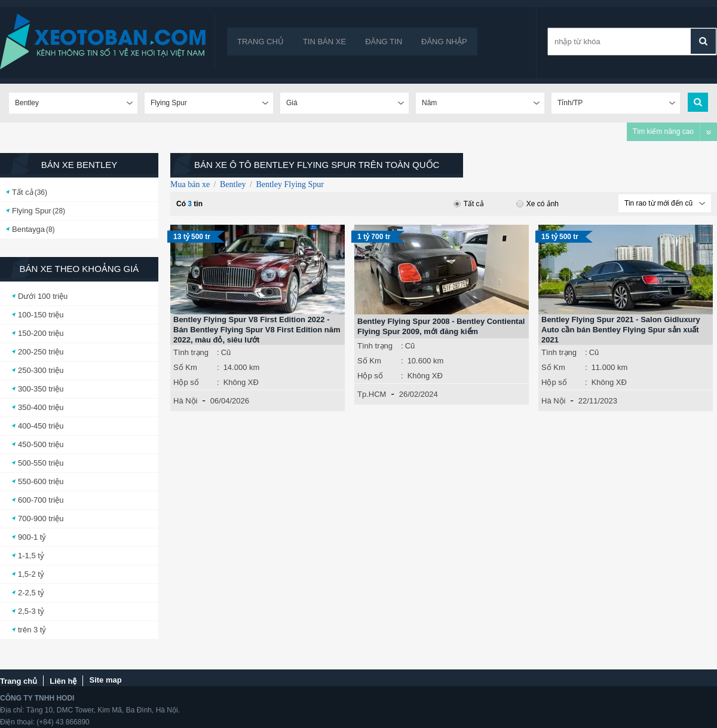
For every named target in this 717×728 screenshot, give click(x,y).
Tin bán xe (324, 42)
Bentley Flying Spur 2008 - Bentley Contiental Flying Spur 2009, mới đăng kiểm (441, 326)
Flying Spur (32, 211)
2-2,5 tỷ (31, 593)
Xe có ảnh (537, 204)
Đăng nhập (444, 42)
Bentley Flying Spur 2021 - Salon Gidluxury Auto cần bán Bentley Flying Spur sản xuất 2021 (621, 330)
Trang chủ (261, 42)
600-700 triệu (41, 500)
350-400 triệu (41, 407)
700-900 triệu (41, 519)
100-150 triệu (41, 315)
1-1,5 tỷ (31, 556)
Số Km (185, 367)
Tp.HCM (372, 394)
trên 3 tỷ (32, 630)
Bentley (233, 184)
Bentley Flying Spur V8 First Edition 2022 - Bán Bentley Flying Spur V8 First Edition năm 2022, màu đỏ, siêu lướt (257, 330)
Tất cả (23, 192)
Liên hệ (63, 681)
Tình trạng (191, 352)
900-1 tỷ (32, 537)
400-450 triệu (41, 426)
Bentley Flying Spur (290, 184)
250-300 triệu (41, 370)
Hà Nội (186, 401)
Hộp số (186, 382)
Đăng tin (384, 42)
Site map (105, 680)
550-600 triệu (41, 481)
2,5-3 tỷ (31, 611)
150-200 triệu (41, 333)
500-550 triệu (41, 463)
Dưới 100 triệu (43, 296)
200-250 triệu (41, 352)
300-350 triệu (41, 389)
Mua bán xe (190, 184)
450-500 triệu (41, 444)
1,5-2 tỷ (31, 574)
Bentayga (28, 229)
